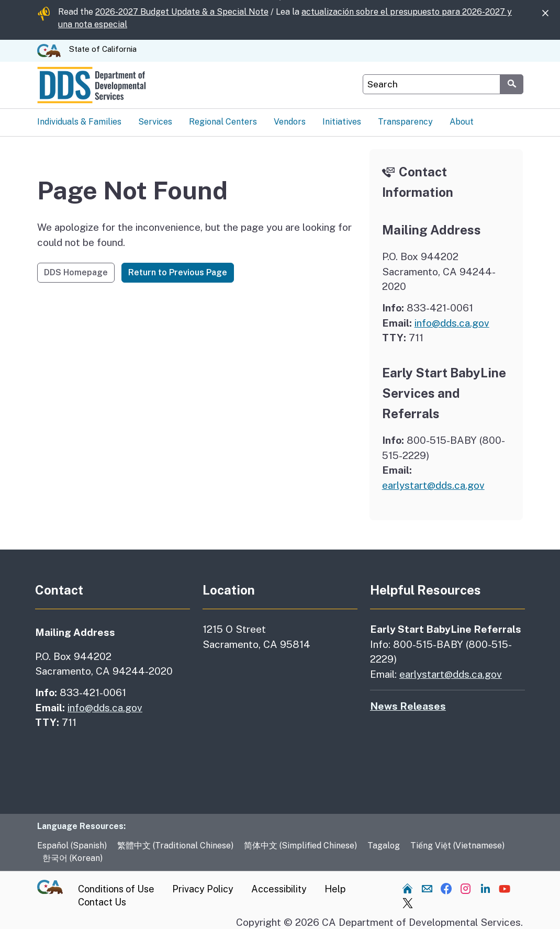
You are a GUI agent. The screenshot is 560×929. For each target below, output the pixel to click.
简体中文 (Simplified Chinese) (300, 846)
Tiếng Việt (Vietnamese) (457, 846)
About (462, 122)
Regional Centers (223, 122)
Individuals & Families (79, 122)
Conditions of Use (116, 889)
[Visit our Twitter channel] (408, 903)
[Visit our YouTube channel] (505, 888)
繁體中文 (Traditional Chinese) (175, 846)
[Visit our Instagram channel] (466, 888)
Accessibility (279, 889)
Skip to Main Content (280, 0)
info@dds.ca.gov (452, 323)
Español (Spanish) (72, 846)
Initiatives (342, 122)
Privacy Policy (203, 889)
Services (155, 122)
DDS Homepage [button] (76, 272)
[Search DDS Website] (432, 84)
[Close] (545, 13)
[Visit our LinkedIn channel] (485, 888)
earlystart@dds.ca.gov (433, 485)
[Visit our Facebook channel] (446, 888)
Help (335, 889)
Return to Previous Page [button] (178, 272)
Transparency (405, 122)
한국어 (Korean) (72, 858)
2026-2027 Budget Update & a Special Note (182, 12)
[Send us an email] (427, 888)
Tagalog (384, 846)
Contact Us (102, 902)
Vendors (290, 122)
